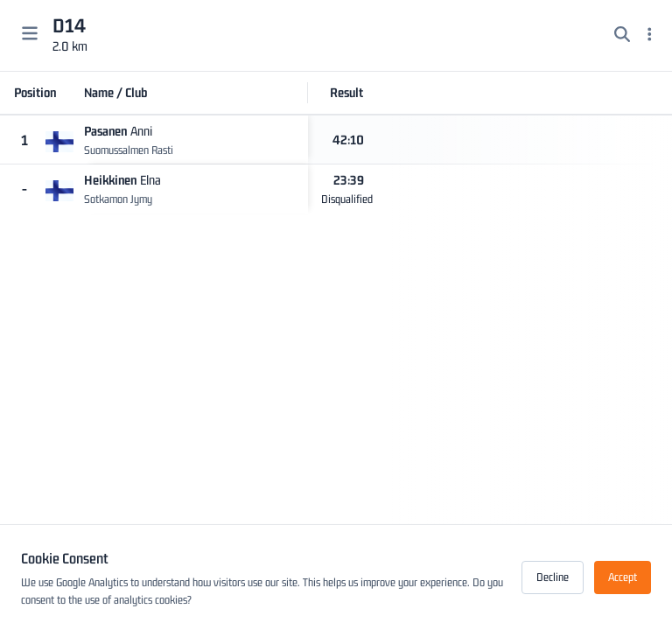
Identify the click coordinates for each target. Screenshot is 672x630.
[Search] (622, 36)
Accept (623, 577)
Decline (553, 577)
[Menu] (650, 36)
